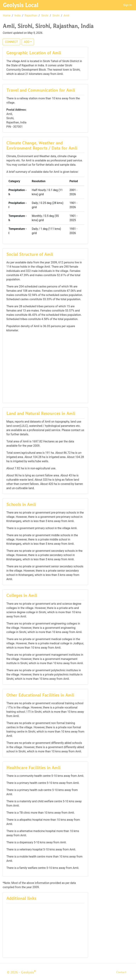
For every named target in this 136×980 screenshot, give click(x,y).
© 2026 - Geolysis (21, 972)
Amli (66, 15)
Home (7, 15)
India (18, 15)
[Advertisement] (45, 367)
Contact (121, 972)
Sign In (127, 5)
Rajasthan (31, 15)
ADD (27, 42)
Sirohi (45, 15)
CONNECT (11, 42)
